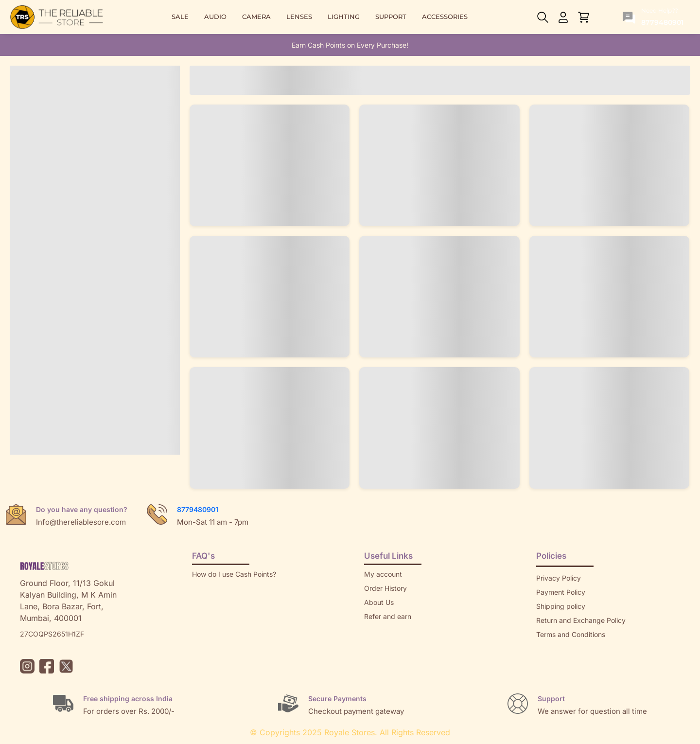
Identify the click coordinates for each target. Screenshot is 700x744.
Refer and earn (388, 616)
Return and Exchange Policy (581, 620)
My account (383, 574)
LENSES (299, 17)
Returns (376, 630)
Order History (385, 588)
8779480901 (198, 509)
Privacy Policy (559, 578)
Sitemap (549, 648)
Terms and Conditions (571, 634)
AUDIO (215, 17)
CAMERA (256, 17)
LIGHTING (344, 17)
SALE (180, 17)
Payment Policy (561, 592)
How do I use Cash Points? (234, 574)
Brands (547, 663)
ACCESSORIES (445, 17)
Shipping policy (561, 606)
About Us (379, 602)
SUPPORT (391, 17)
